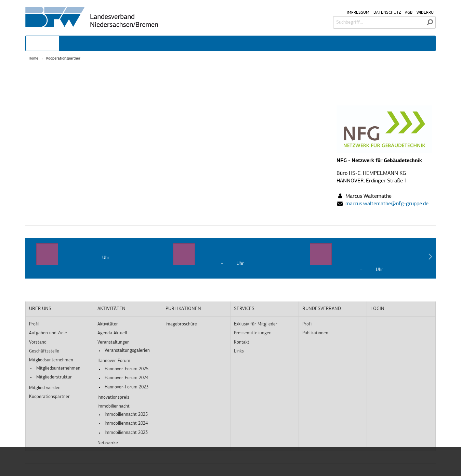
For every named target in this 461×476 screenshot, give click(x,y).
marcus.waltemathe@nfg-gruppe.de (387, 204)
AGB (409, 13)
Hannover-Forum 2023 (127, 387)
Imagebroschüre (181, 324)
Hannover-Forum (114, 361)
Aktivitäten (111, 309)
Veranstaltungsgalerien (127, 351)
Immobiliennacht (114, 406)
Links (239, 351)
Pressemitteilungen (253, 333)
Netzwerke (108, 443)
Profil (34, 324)
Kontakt (242, 342)
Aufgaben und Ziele (48, 333)
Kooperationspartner (63, 59)
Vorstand (38, 342)
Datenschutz (387, 13)
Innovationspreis (113, 397)
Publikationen (183, 309)
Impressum (358, 13)
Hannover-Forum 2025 (127, 369)
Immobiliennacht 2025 (126, 415)
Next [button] (430, 258)
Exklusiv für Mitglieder (256, 324)
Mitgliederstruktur (54, 377)
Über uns (40, 309)
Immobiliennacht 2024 (126, 423)
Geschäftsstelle (44, 351)
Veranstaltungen (114, 342)
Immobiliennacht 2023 (126, 433)
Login (377, 309)
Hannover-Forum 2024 (127, 378)
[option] (94, 254)
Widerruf (426, 13)
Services (244, 309)
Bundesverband (322, 309)
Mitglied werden (45, 388)
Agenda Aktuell (112, 333)
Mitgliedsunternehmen (51, 360)
